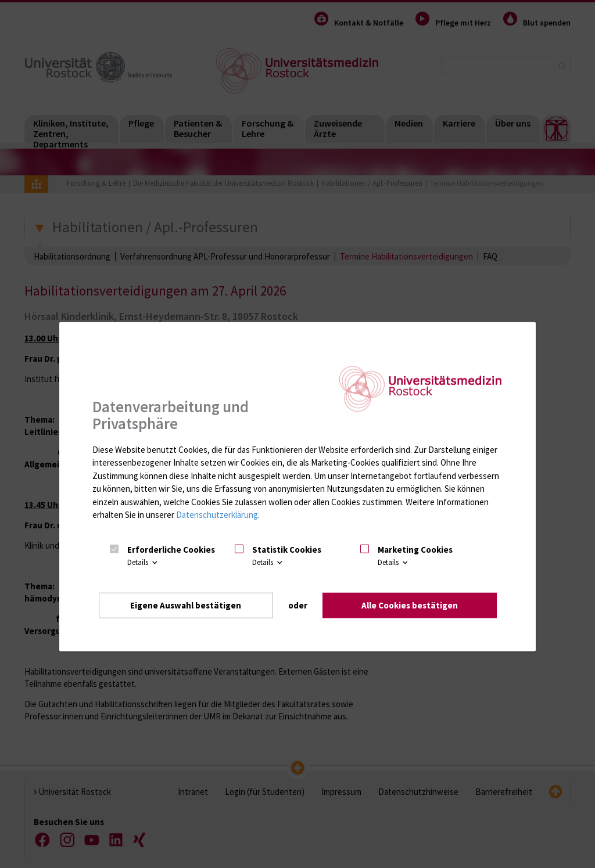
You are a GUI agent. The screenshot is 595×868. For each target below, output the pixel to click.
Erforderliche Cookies (171, 550)
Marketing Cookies (415, 550)
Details (143, 562)
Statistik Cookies (287, 550)
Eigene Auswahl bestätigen (186, 605)
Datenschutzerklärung (217, 515)
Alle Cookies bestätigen (410, 605)
